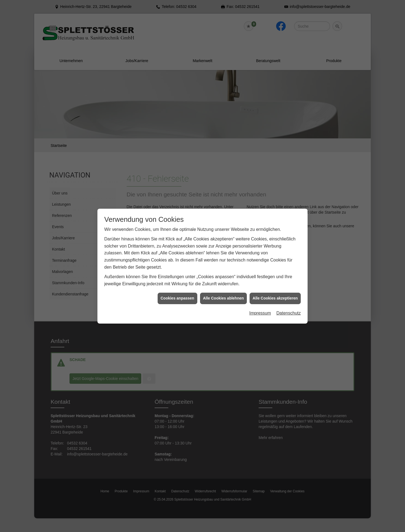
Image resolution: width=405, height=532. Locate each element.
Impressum (260, 306)
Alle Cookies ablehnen (223, 292)
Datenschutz (289, 306)
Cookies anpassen (177, 292)
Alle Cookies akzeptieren (275, 292)
